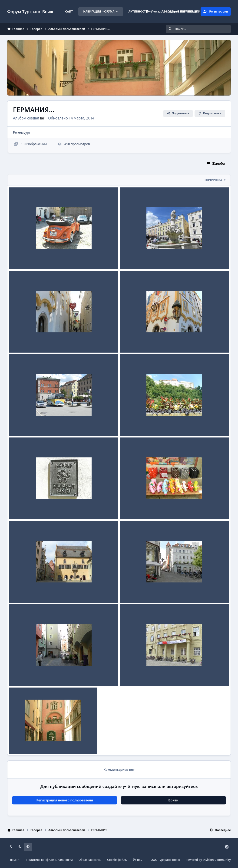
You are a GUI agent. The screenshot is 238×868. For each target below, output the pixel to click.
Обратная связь (90, 860)
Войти (173, 800)
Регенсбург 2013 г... (139, 508)
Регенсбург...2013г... (28, 675)
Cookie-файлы (117, 860)
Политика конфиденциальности (50, 860)
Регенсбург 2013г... (28, 591)
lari (43, 118)
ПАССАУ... (20, 258)
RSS (138, 860)
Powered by (208, 860)
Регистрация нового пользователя (65, 800)
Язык (15, 860)
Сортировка (215, 180)
